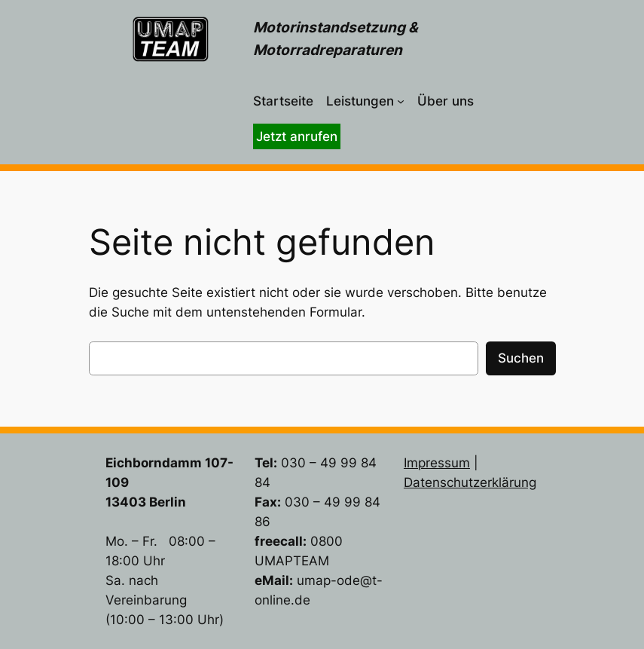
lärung (517, 482)
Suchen (521, 358)
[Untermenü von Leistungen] (401, 101)
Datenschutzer (448, 482)
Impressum (437, 463)
